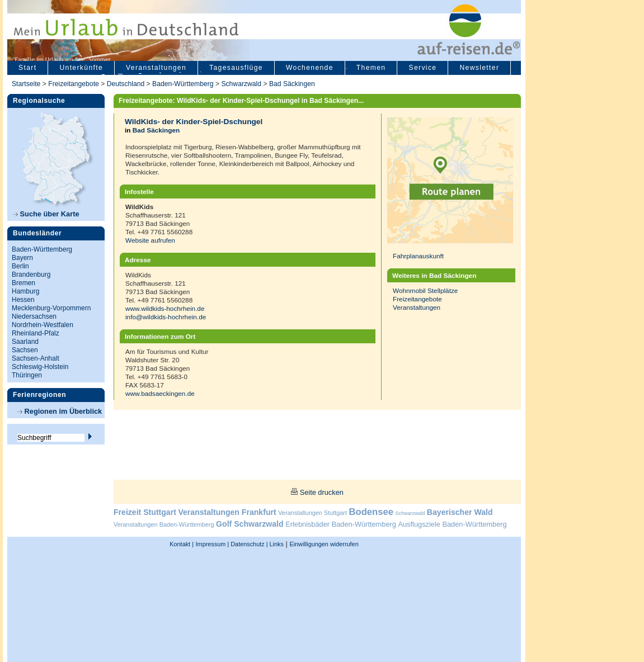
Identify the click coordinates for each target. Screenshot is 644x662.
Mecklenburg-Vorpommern (51, 308)
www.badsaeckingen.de (160, 393)
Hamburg (25, 291)
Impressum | (213, 544)
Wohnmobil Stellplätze (425, 290)
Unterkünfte (81, 68)
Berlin (20, 266)
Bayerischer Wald (460, 512)
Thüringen (27, 375)
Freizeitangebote (74, 84)
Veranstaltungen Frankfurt (227, 512)
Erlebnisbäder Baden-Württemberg (341, 524)
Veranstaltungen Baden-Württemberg (164, 524)
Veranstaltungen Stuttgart (312, 513)
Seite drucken (322, 492)
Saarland (25, 342)
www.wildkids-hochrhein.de (165, 308)
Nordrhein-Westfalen (43, 325)
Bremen (23, 283)
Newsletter (479, 68)
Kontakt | (182, 544)
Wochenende (310, 68)
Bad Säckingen (292, 84)
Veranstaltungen (156, 68)
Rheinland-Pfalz (36, 333)
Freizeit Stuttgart (145, 512)
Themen (371, 68)
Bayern (22, 258)
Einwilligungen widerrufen (324, 544)
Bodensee (371, 512)
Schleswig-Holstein (40, 367)
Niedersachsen (34, 316)
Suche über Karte (46, 214)
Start (27, 68)
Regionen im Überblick (60, 411)
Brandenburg (31, 275)
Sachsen (25, 350)
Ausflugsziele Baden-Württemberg (452, 524)
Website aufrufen (150, 240)
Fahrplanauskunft (418, 256)
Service (422, 68)
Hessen (23, 300)
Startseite (26, 84)
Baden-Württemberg (183, 84)
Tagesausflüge (236, 68)
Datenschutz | (248, 544)
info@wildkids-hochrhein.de (166, 317)
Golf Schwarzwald (250, 524)
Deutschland (126, 84)
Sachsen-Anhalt (36, 358)
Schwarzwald (241, 84)
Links (276, 544)
